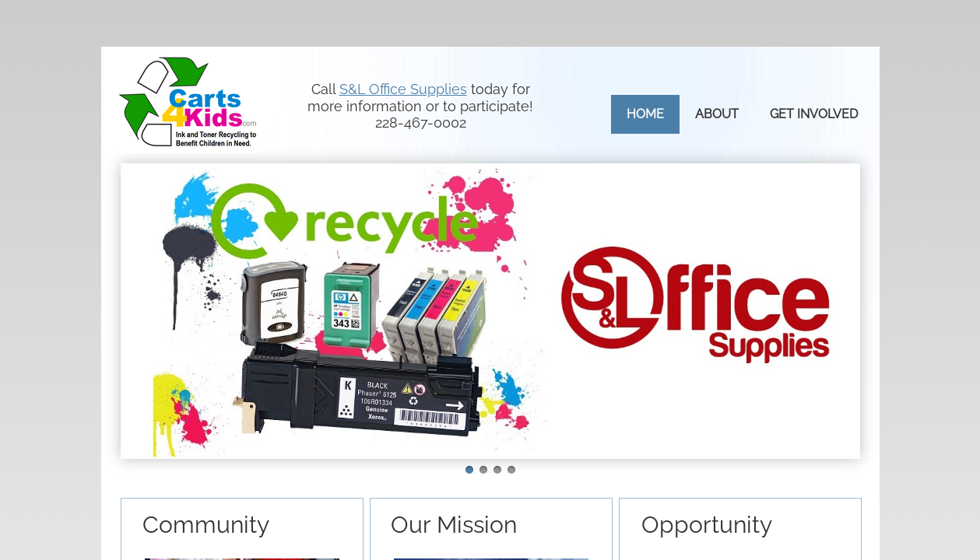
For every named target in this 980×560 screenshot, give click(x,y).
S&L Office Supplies (403, 89)
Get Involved (814, 114)
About (717, 114)
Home (645, 114)
